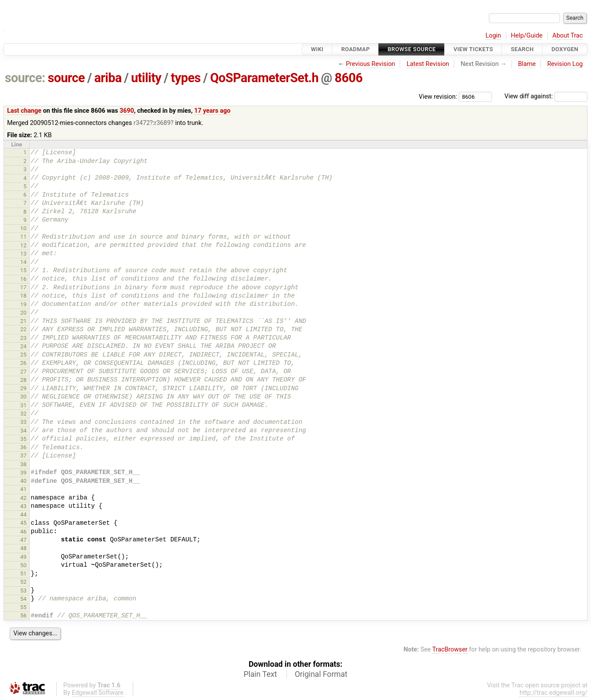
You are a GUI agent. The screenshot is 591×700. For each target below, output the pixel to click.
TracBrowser (450, 650)
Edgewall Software (98, 693)
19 (23, 304)
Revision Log (565, 64)
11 (23, 237)
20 (23, 313)
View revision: (438, 96)
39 (23, 473)
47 (23, 540)
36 (23, 447)
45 (23, 523)
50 (23, 565)
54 (23, 599)
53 (23, 591)
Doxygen (565, 49)
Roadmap (356, 49)
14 (23, 262)
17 (23, 287)
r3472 (142, 123)
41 (23, 489)
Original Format (321, 674)
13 (23, 254)
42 (23, 498)
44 (23, 515)
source (66, 78)
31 (23, 405)
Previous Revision (371, 64)
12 (23, 245)
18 (23, 296)
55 (23, 607)
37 (23, 456)
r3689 (162, 123)
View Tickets (473, 49)
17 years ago (213, 111)
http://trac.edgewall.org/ (553, 693)
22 (23, 329)
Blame (527, 64)
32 (23, 414)
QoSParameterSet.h (264, 78)
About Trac (568, 36)
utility (146, 78)
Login (493, 36)
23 (23, 338)
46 (23, 532)
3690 (127, 111)
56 (23, 615)
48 (23, 548)
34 (23, 431)
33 (23, 422)
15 (23, 270)
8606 (349, 78)
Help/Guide (527, 36)
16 (23, 279)
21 (23, 321)
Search (522, 49)
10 (23, 228)
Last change (24, 111)
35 (23, 439)
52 (23, 582)
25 (23, 355)
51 (23, 574)
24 (23, 346)
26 (23, 363)
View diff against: (546, 96)
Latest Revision (428, 64)
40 (23, 481)
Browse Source (411, 49)
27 (23, 372)
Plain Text (260, 674)
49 (23, 557)
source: (25, 78)
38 (23, 464)
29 (23, 388)
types (186, 78)
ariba (108, 78)
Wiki (317, 49)
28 (23, 380)
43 (23, 506)
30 (23, 397)
